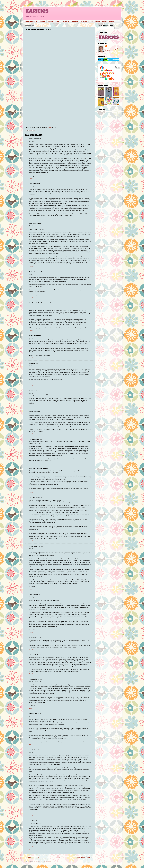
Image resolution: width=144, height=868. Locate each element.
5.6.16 (31, 744)
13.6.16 (31, 846)
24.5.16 (31, 649)
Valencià (66, 22)
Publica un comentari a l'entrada (36, 850)
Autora (42, 22)
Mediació (75, 22)
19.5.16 (31, 541)
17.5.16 (31, 297)
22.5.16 (31, 632)
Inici (59, 857)
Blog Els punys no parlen (105, 22)
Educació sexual (54, 22)
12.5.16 (31, 178)
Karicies (37, 12)
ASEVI (50, 127)
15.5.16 (31, 266)
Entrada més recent (33, 857)
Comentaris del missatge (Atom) (43, 861)
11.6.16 (31, 815)
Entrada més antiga (85, 857)
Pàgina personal (31, 22)
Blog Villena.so (87, 22)
